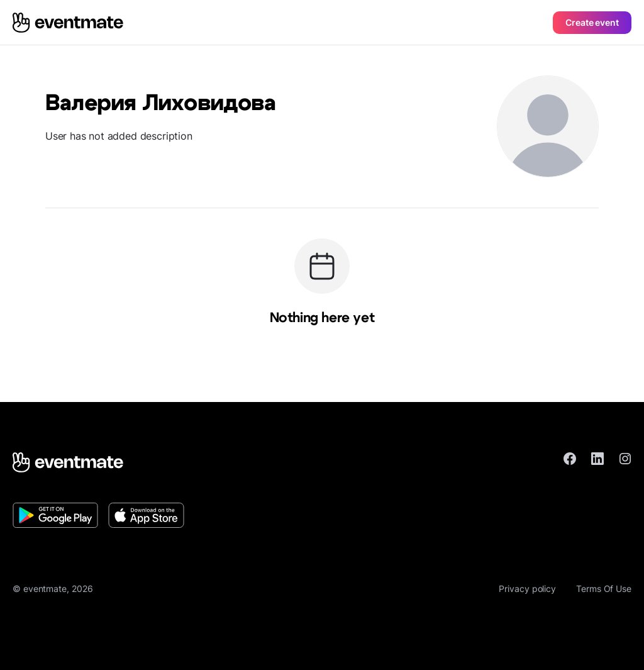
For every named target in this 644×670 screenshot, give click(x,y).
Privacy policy (527, 589)
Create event (592, 22)
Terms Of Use (604, 589)
